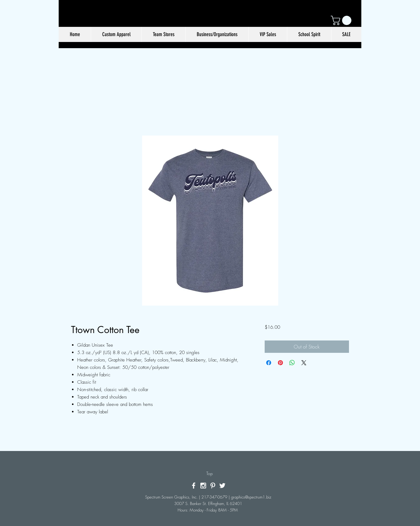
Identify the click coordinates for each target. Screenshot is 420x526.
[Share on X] (304, 363)
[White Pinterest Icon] (213, 486)
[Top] (210, 474)
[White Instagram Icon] (203, 486)
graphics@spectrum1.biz (251, 497)
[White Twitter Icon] (222, 486)
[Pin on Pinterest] (280, 363)
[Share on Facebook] (269, 363)
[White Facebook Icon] (194, 486)
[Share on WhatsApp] (292, 363)
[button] (342, 20)
